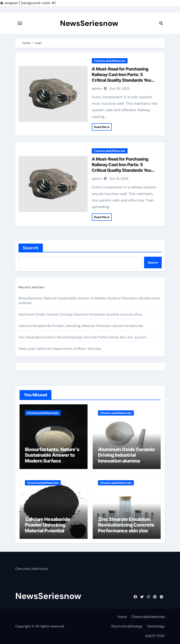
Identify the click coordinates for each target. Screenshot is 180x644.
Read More (102, 127)
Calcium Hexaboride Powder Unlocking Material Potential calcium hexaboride (81, 326)
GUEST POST (155, 636)
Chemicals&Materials (110, 61)
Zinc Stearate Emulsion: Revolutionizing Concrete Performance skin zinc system (82, 337)
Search (31, 248)
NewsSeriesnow (89, 23)
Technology (156, 626)
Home (122, 617)
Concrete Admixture (32, 569)
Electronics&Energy (127, 626)
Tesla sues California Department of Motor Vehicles (60, 349)
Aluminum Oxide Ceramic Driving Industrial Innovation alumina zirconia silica (80, 314)
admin (97, 89)
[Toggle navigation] (20, 23)
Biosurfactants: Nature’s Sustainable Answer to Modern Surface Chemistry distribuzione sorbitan (52, 461)
